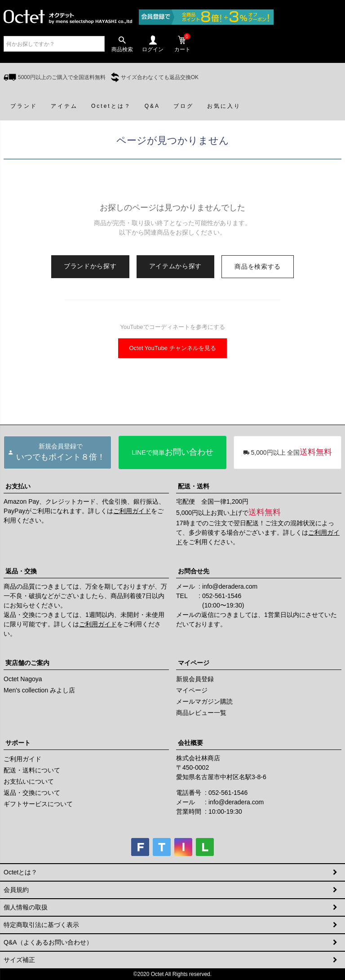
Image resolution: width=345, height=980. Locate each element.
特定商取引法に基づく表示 (41, 925)
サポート (18, 743)
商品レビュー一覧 (201, 713)
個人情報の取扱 (26, 907)
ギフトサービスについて (38, 804)
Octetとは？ (20, 872)
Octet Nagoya (23, 679)
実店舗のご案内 (27, 663)
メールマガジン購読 (204, 701)
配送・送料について (32, 770)
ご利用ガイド (132, 511)
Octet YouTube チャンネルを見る (172, 348)
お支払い (18, 486)
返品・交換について (32, 793)
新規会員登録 (195, 679)
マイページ (194, 663)
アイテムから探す (176, 266)
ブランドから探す (90, 266)
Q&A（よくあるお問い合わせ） (48, 942)
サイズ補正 (19, 960)
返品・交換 (21, 571)
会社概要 (190, 743)
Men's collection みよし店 (39, 690)
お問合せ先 (194, 571)
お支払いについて (29, 781)
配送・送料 (194, 486)
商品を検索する (258, 266)
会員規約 (16, 890)
